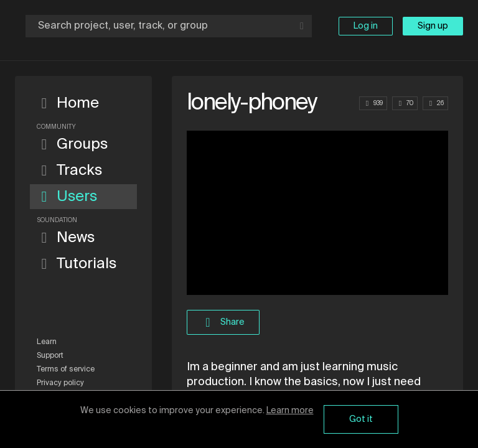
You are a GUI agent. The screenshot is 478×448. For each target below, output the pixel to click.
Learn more (290, 411)
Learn (47, 342)
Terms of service (66, 370)
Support (50, 356)
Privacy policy (60, 383)
